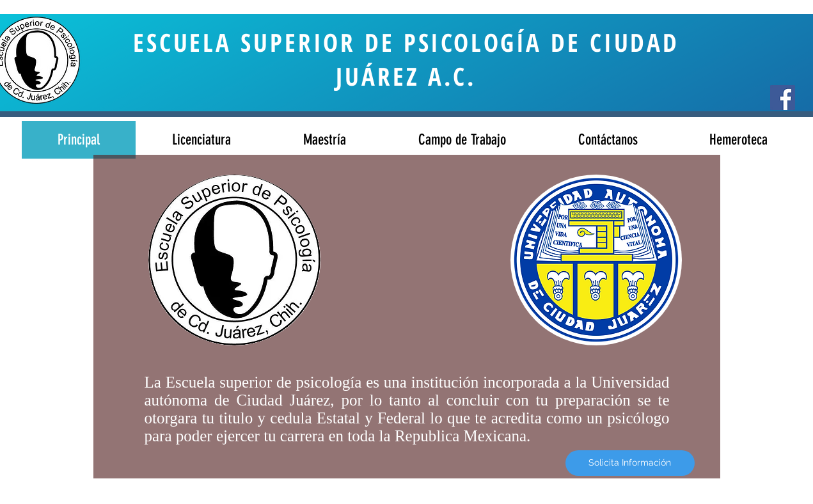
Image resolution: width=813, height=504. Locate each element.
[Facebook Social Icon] (783, 98)
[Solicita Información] (630, 463)
